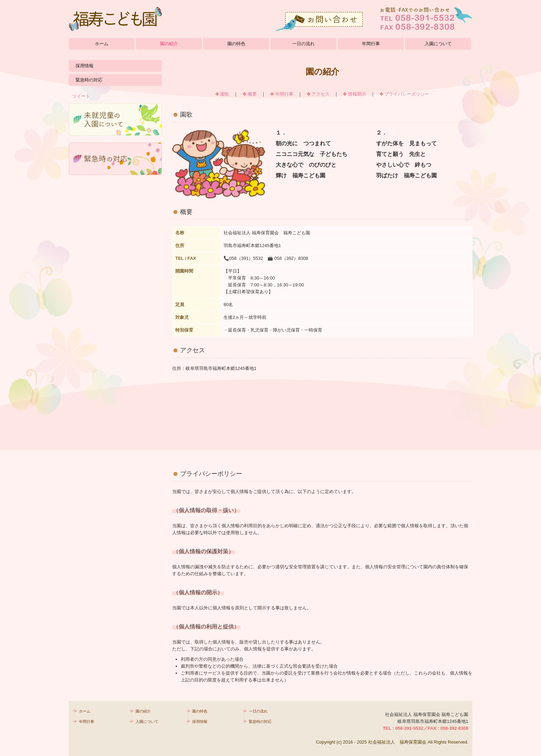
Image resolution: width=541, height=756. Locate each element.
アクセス (321, 94)
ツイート (81, 96)
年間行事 (371, 44)
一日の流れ (303, 44)
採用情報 (85, 66)
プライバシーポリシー (407, 94)
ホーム (102, 44)
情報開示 (357, 94)
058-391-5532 (409, 728)
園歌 (225, 94)
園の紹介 (169, 44)
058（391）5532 (246, 258)
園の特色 (236, 44)
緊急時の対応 (89, 80)
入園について (438, 44)
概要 (252, 94)
